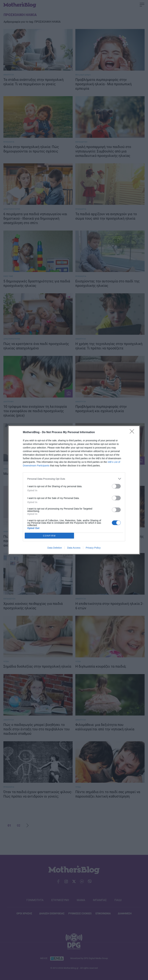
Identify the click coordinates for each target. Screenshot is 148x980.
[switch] (116, 486)
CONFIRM (49, 536)
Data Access (74, 548)
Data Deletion (55, 548)
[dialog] (74, 490)
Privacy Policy (93, 548)
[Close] (133, 432)
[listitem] (74, 479)
